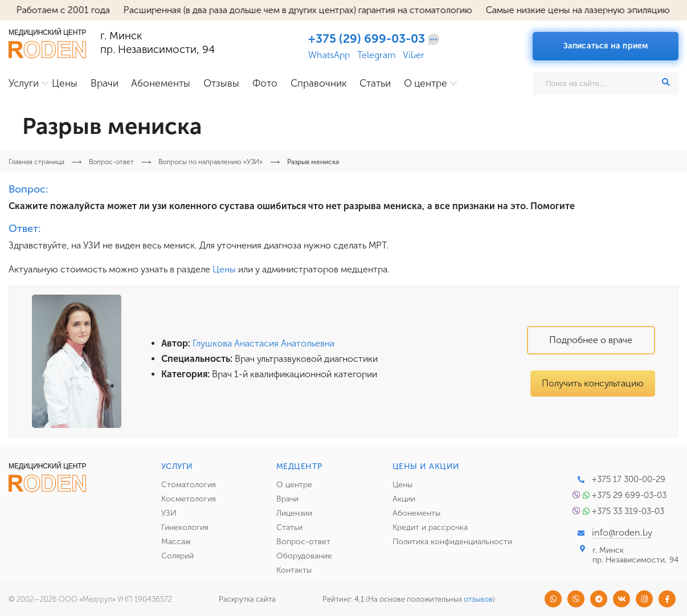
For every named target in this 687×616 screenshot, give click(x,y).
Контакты (294, 570)
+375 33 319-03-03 (628, 511)
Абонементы (161, 83)
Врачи (105, 83)
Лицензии (294, 513)
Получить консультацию (593, 383)
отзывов (478, 599)
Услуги (24, 83)
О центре (426, 83)
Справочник (319, 83)
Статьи (375, 83)
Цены (65, 83)
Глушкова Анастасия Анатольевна (263, 343)
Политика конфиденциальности (452, 542)
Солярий (177, 556)
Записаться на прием (606, 46)
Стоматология (189, 485)
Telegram (377, 55)
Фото (265, 83)
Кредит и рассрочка (430, 527)
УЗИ (169, 513)
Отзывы (221, 83)
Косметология (189, 499)
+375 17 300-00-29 (629, 479)
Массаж (176, 542)
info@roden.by (622, 533)
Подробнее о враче (591, 340)
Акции (404, 499)
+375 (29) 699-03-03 (367, 39)
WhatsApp (329, 55)
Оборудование (304, 556)
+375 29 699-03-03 (629, 495)
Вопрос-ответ (303, 542)
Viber (414, 55)
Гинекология (185, 527)
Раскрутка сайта (247, 599)
